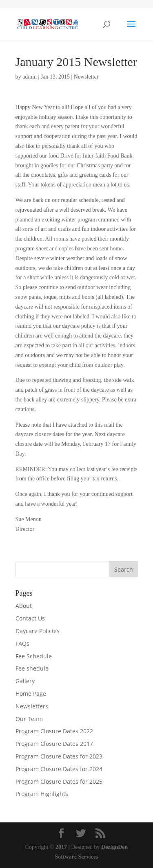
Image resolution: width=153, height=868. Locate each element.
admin (30, 77)
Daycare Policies (38, 631)
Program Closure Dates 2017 (54, 744)
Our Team (29, 719)
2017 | (63, 847)
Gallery (25, 681)
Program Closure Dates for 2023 (59, 756)
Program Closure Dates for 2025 (59, 781)
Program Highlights (42, 794)
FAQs (22, 643)
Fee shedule (32, 668)
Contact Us (30, 618)
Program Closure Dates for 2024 (59, 769)
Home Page (31, 694)
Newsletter (86, 77)
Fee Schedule (34, 656)
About (24, 606)
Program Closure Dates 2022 (54, 731)
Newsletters (32, 706)
